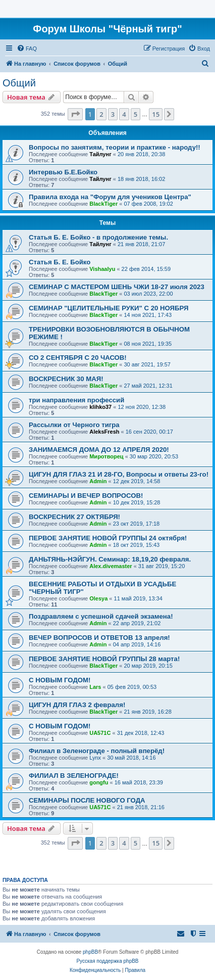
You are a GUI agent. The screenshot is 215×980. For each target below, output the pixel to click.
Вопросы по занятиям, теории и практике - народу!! (115, 147)
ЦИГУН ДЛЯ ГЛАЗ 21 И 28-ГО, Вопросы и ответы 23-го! (119, 474)
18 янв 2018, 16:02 (141, 179)
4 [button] (124, 114)
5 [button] (136, 114)
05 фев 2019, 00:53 (132, 687)
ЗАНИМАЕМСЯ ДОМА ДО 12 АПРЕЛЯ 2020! (99, 450)
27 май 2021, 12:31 (148, 386)
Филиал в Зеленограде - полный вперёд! (97, 751)
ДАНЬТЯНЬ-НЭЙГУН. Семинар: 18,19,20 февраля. (110, 559)
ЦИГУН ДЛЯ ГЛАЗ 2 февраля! (77, 705)
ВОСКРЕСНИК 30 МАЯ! (66, 379)
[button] (75, 114)
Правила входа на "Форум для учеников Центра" (110, 197)
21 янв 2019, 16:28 (148, 712)
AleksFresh (104, 432)
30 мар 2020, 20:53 (154, 456)
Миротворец (106, 456)
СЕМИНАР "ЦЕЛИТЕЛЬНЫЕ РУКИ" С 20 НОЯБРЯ (109, 308)
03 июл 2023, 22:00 (149, 294)
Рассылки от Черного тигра (74, 425)
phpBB (90, 952)
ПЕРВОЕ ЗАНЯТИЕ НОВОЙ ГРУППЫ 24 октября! (108, 538)
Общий (19, 83)
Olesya (98, 598)
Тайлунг (100, 154)
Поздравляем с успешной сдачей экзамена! (101, 616)
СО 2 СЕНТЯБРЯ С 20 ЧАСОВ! (78, 358)
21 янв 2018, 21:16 (141, 807)
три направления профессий (76, 400)
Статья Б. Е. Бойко (60, 262)
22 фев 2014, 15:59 (146, 269)
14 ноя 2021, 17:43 (148, 315)
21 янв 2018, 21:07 (141, 244)
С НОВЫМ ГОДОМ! (60, 680)
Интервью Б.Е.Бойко (63, 172)
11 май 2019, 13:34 (138, 598)
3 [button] (113, 114)
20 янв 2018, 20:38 (141, 154)
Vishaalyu (102, 269)
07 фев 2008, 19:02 (149, 204)
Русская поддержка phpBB (107, 961)
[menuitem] (27, 49)
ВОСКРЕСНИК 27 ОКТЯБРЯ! (74, 517)
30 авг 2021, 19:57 (147, 364)
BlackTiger (103, 204)
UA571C (100, 733)
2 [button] (101, 114)
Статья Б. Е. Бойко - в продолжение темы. (98, 237)
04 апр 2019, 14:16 (137, 644)
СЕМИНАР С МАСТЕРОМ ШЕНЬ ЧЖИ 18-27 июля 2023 (117, 287)
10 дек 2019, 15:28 (137, 502)
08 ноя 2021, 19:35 (148, 344)
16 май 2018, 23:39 (139, 782)
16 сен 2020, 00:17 (149, 432)
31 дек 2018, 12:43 (141, 733)
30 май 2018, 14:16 (131, 758)
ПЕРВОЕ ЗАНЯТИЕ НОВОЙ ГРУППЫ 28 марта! (104, 659)
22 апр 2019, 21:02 (137, 623)
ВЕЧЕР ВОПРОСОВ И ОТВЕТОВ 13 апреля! (99, 638)
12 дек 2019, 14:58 (137, 481)
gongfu (99, 782)
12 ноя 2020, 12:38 (142, 407)
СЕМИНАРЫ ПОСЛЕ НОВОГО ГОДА (87, 800)
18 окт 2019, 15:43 (137, 545)
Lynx (95, 758)
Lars (95, 687)
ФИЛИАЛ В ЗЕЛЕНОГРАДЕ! (74, 776)
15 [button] (156, 114)
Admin (98, 481)
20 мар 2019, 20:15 (148, 666)
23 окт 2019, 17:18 (137, 524)
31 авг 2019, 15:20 (162, 566)
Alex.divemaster (111, 566)
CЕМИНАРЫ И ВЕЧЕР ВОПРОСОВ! (86, 496)
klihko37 (100, 407)
